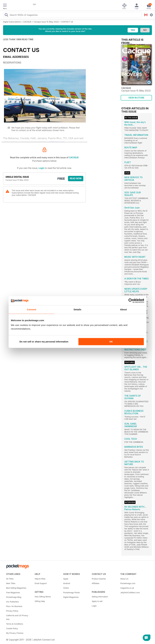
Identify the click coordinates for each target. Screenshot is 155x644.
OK (111, 342)
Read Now (76, 178)
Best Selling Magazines (16, 588)
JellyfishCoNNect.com (130, 593)
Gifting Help (40, 601)
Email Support (41, 583)
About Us (124, 579)
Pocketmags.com (128, 583)
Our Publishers (12, 602)
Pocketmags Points (72, 593)
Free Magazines (13, 593)
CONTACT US (67, 22)
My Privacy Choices (15, 633)
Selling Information (100, 597)
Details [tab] (77, 309)
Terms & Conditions (15, 624)
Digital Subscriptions (12, 22)
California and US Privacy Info (17, 617)
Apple (66, 579)
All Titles (10, 579)
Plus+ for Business (14, 606)
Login (41, 168)
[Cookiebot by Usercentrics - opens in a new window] (131, 301)
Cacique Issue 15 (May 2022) (46, 22)
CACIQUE (27, 22)
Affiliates (95, 583)
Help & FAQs (40, 579)
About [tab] (123, 309)
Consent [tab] (32, 309)
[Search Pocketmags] (6, 15)
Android (67, 583)
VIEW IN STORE (136, 98)
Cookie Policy (12, 628)
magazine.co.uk (127, 588)
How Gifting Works (43, 597)
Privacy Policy (12, 611)
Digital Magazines (71, 597)
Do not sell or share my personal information (44, 342)
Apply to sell (97, 601)
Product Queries (99, 579)
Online (66, 588)
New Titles (11, 583)
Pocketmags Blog (14, 597)
